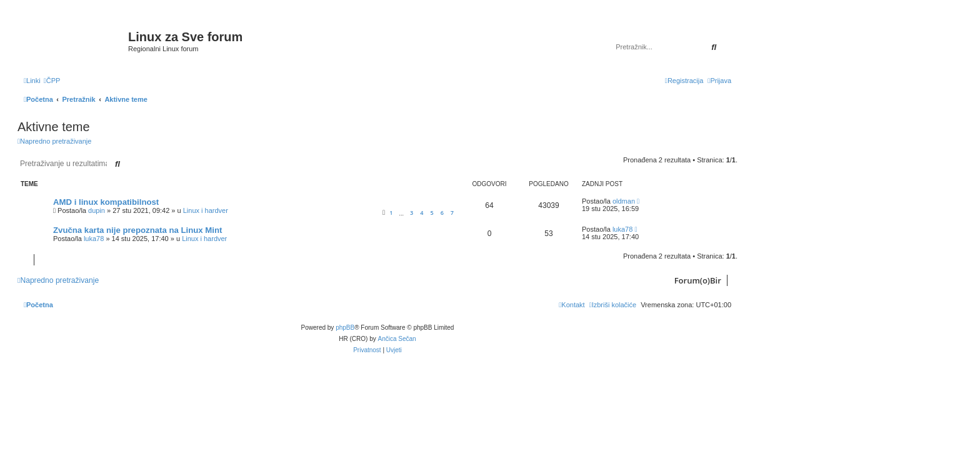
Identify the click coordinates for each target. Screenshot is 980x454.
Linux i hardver (206, 210)
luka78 (94, 239)
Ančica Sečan (397, 339)
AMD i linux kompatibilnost (106, 202)
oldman (624, 201)
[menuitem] (52, 81)
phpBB (345, 328)
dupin (97, 210)
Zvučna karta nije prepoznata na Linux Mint (137, 230)
